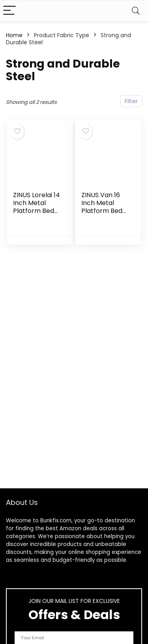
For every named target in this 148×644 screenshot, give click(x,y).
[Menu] (9, 11)
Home (14, 35)
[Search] (136, 11)
